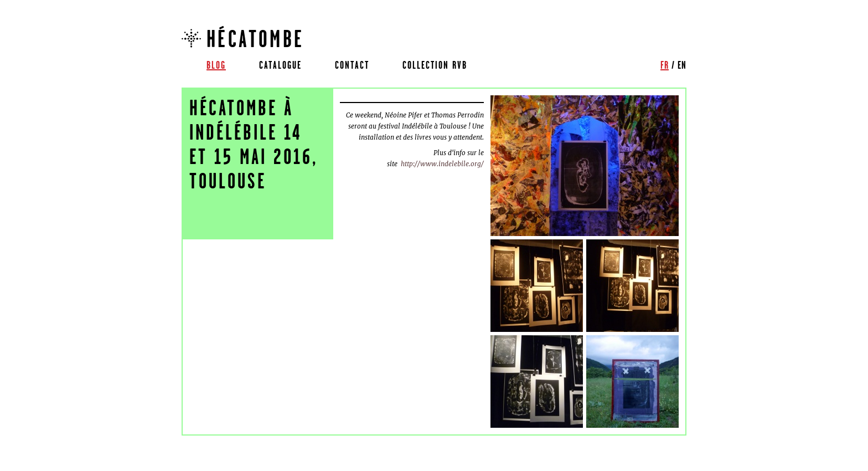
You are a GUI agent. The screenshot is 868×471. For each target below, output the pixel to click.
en (682, 65)
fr (665, 65)
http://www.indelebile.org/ (442, 164)
